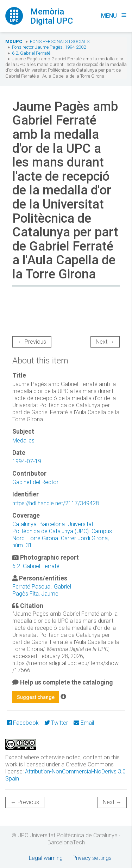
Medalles (23, 441)
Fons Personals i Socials (60, 41)
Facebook (23, 723)
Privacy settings (92, 858)
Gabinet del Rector (35, 482)
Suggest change (36, 697)
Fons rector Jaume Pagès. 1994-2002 (49, 47)
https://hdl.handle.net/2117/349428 (56, 503)
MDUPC (14, 41)
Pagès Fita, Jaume (35, 594)
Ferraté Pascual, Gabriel (42, 587)
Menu (114, 16)
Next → (105, 342)
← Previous (32, 342)
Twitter (56, 723)
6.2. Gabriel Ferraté (31, 53)
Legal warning (46, 858)
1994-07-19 (27, 461)
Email (84, 723)
